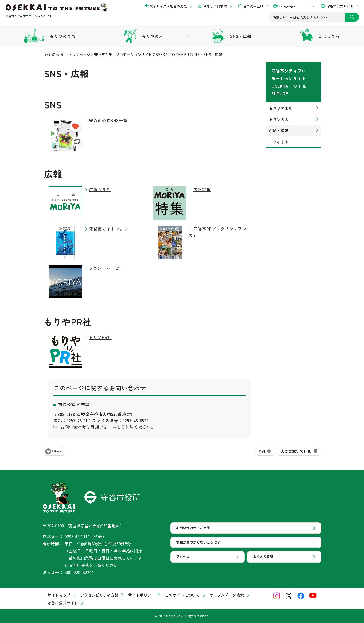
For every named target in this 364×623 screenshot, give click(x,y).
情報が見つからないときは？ (200, 546)
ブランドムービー (106, 268)
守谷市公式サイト (340, 6)
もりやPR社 (100, 337)
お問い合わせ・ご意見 (194, 529)
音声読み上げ (253, 6)
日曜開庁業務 (77, 565)
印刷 (262, 451)
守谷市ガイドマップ (108, 229)
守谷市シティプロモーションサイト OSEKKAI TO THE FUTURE (147, 54)
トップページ (79, 54)
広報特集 (202, 189)
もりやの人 (279, 103)
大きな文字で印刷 (296, 451)
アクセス (183, 562)
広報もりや (100, 189)
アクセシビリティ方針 (99, 595)
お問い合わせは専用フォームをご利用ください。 (108, 427)
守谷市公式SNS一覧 (108, 120)
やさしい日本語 (215, 6)
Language (287, 6)
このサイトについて (182, 595)
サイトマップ (59, 595)
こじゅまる (279, 125)
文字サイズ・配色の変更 (168, 6)
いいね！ (58, 451)
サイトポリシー (142, 595)
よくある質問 (264, 562)
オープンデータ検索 (227, 595)
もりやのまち (281, 92)
